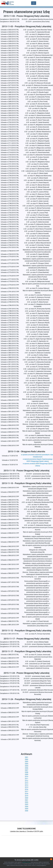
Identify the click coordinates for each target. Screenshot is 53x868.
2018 (26, 794)
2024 (26, 806)
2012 (26, 781)
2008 (26, 772)
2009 (26, 774)
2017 (26, 792)
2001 (26, 757)
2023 (26, 804)
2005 (26, 766)
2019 (26, 796)
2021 (26, 800)
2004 (26, 764)
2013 (26, 783)
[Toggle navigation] (34, 3)
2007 (26, 770)
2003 (26, 762)
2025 (26, 809)
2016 (26, 789)
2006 (26, 768)
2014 (26, 785)
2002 (26, 759)
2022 (26, 802)
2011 (26, 779)
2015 (26, 787)
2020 (26, 798)
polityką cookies (26, 862)
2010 (26, 777)
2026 (26, 811)
